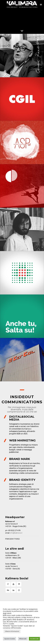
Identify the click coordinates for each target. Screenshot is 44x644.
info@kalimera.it (16, 533)
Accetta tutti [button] (34, 639)
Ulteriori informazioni (12, 631)
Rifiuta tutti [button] (23, 639)
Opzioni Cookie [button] (10, 639)
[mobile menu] (41, 5)
